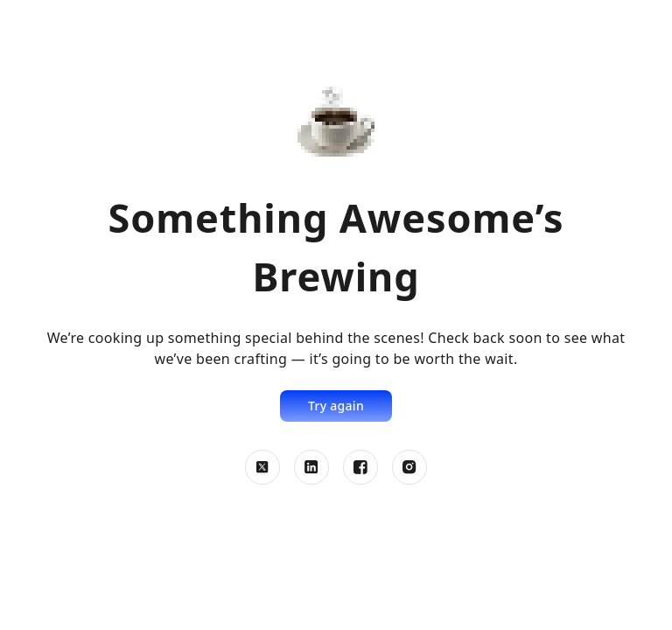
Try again (336, 406)
